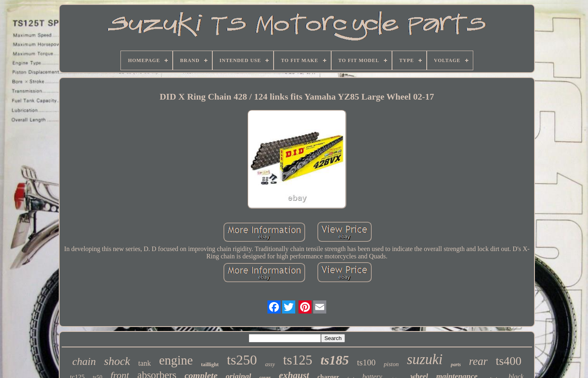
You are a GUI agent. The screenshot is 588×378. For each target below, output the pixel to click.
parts (456, 365)
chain (84, 361)
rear (479, 361)
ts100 (366, 362)
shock (117, 361)
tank (145, 363)
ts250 (242, 360)
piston (391, 364)
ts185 (335, 360)
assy (270, 364)
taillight (210, 364)
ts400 (509, 361)
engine (176, 360)
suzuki (425, 359)
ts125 (298, 360)
